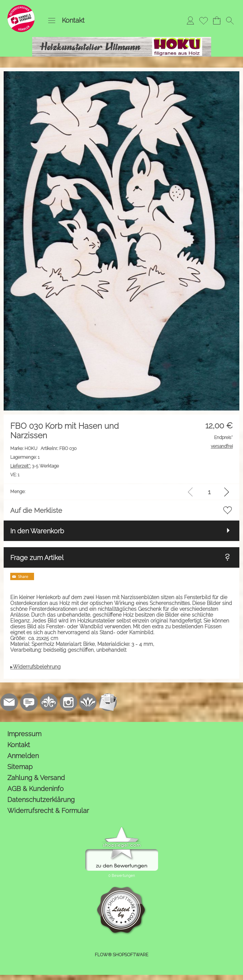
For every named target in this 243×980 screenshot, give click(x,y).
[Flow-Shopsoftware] (88, 702)
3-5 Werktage (35, 466)
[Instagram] (68, 702)
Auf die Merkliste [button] (36, 510)
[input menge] (209, 492)
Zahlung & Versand (36, 778)
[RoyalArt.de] (49, 702)
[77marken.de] (29, 702)
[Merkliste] (203, 20)
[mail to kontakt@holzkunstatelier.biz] (9, 702)
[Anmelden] (190, 20)
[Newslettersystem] (108, 702)
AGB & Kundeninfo (35, 789)
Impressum (24, 734)
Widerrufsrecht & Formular (48, 811)
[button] (52, 20)
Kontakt (73, 20)
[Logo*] (21, 8)
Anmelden (23, 756)
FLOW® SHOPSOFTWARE (121, 955)
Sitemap (20, 767)
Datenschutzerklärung (41, 800)
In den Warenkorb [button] (37, 531)
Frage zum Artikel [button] (37, 558)
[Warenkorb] (217, 20)
